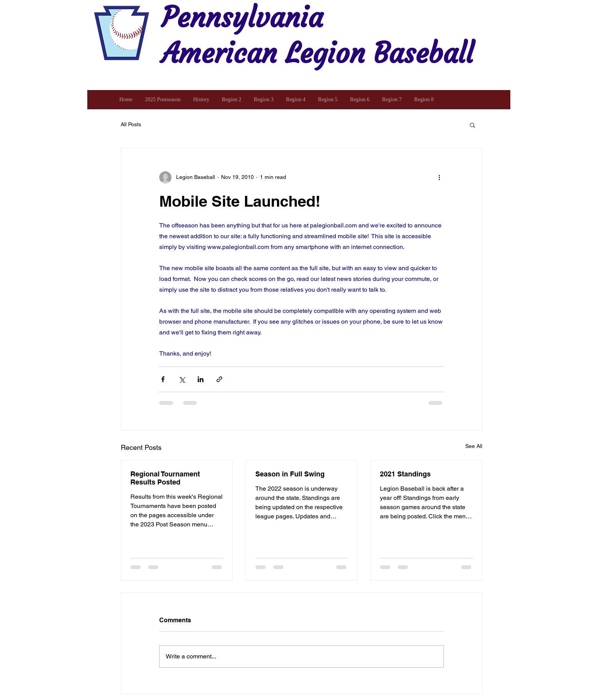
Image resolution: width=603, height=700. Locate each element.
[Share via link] (219, 379)
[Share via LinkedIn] (201, 379)
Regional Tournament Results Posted (165, 478)
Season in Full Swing (290, 474)
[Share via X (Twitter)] (182, 379)
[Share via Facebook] (163, 379)
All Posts (131, 124)
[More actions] (439, 177)
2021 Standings (405, 474)
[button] (472, 125)
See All (474, 446)
